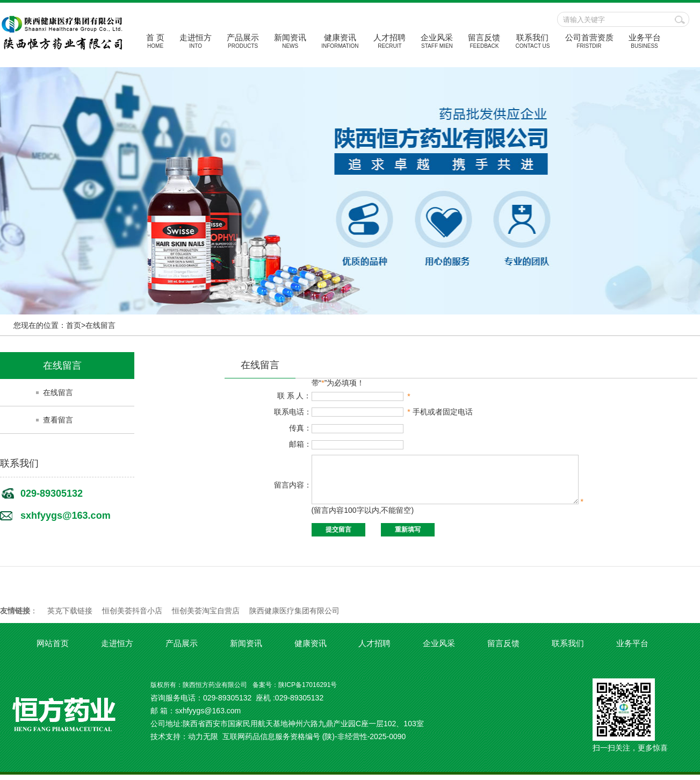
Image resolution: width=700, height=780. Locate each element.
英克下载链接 (70, 616)
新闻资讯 (290, 41)
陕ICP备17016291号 (308, 690)
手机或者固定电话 (431, 412)
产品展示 (243, 41)
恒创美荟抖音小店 (132, 616)
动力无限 (203, 742)
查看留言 (58, 420)
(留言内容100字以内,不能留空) (355, 518)
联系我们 (532, 41)
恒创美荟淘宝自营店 (206, 616)
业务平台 (645, 41)
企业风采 (437, 41)
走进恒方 (196, 41)
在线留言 (100, 325)
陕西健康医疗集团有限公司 (294, 616)
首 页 (155, 41)
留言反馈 (484, 41)
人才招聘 (389, 41)
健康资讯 (340, 41)
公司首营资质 (589, 41)
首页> (76, 325)
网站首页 (53, 649)
